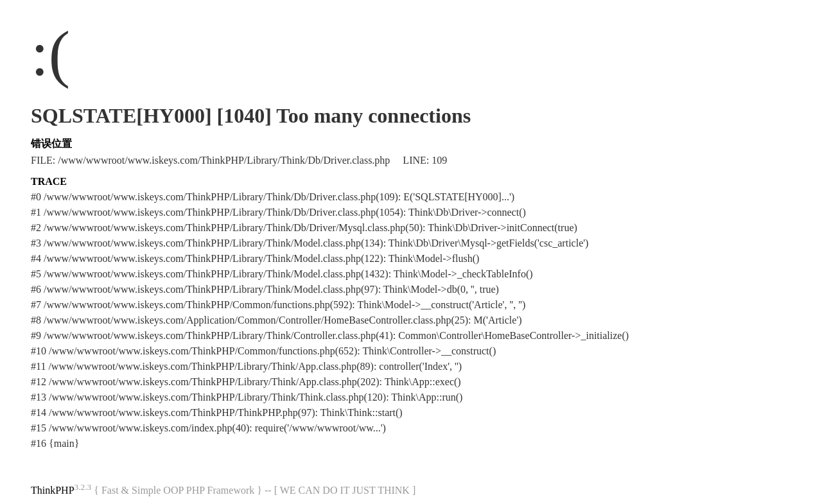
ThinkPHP (53, 490)
